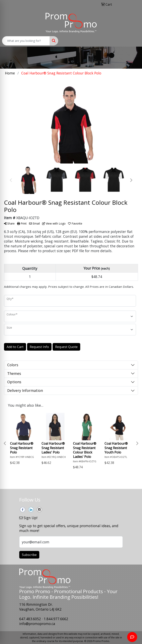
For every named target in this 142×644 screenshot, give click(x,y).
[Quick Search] (26, 41)
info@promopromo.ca (37, 624)
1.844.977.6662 (56, 619)
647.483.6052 (30, 619)
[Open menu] (134, 41)
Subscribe (29, 555)
